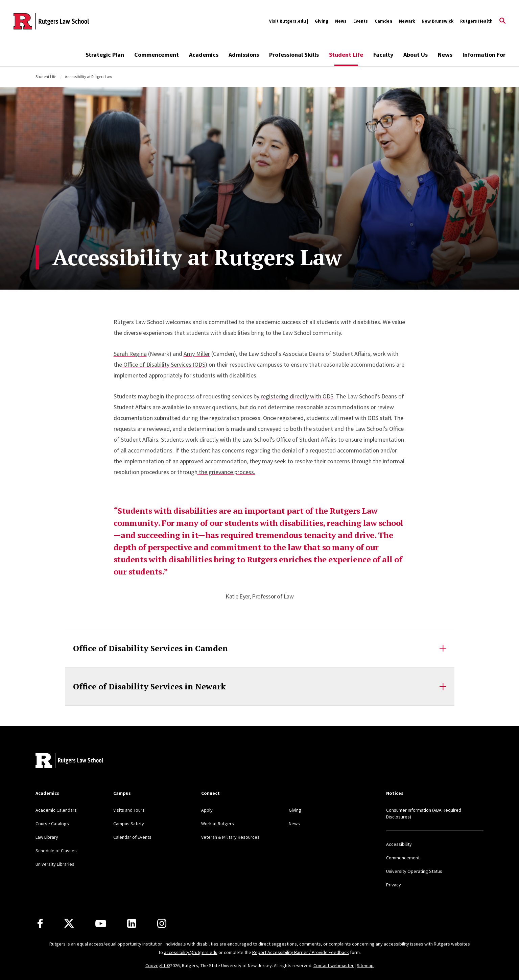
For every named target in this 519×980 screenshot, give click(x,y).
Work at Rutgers (218, 824)
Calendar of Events (132, 837)
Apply (207, 810)
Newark (407, 21)
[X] (69, 924)
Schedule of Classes (56, 851)
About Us (416, 55)
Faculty (383, 55)
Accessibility (399, 844)
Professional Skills (294, 55)
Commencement (157, 55)
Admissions (244, 55)
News (341, 21)
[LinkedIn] (132, 923)
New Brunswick (438, 21)
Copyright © (158, 965)
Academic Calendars (56, 810)
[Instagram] (162, 923)
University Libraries (55, 864)
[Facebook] (40, 923)
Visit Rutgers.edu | (289, 21)
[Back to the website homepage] (51, 21)
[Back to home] (69, 761)
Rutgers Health (476, 21)
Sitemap (365, 965)
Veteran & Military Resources (230, 837)
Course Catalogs (52, 824)
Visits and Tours (129, 810)
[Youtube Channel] (101, 924)
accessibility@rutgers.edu (191, 952)
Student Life (346, 55)
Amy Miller (197, 354)
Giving (322, 21)
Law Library (47, 837)
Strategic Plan (105, 55)
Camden (383, 21)
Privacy (394, 885)
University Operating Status (414, 871)
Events (361, 21)
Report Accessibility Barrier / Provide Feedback (301, 952)
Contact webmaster (334, 965)
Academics (204, 55)
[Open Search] (502, 21)
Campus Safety (129, 824)
